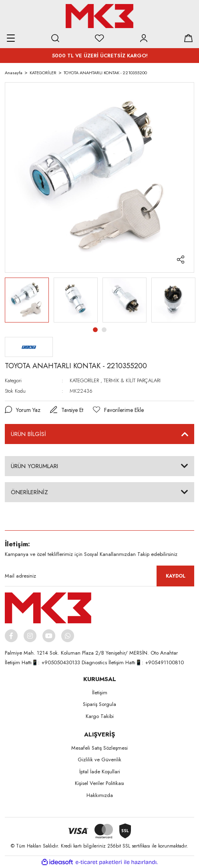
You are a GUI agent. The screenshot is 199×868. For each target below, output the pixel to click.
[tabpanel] (27, 300)
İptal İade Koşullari (100, 772)
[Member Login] (144, 38)
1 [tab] (95, 330)
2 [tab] (104, 330)
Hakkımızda (100, 795)
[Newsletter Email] (99, 576)
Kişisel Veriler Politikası (99, 783)
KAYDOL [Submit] (176, 576)
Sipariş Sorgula (99, 704)
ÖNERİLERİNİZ (29, 492)
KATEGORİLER (84, 380)
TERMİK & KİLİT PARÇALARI (132, 380)
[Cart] (188, 38)
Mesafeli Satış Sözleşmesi (99, 748)
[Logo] (99, 16)
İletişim (100, 693)
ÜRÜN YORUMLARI (34, 466)
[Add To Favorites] (118, 410)
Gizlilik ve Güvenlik (99, 759)
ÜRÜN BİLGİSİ (28, 434)
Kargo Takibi (100, 716)
